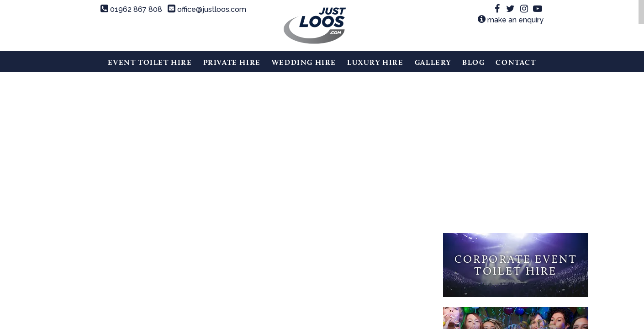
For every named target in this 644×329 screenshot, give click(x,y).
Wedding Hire (304, 62)
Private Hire (232, 62)
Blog (473, 62)
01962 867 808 (131, 9)
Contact (516, 62)
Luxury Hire (375, 62)
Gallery (433, 62)
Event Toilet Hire (150, 62)
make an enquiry (511, 20)
